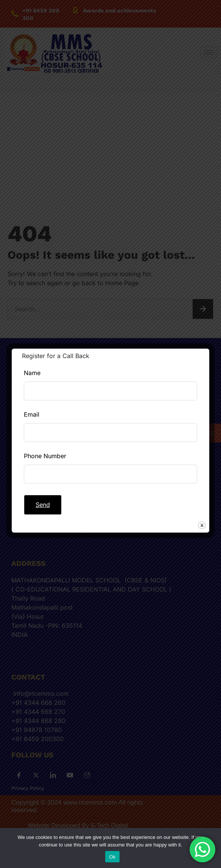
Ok (112, 857)
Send (43, 505)
